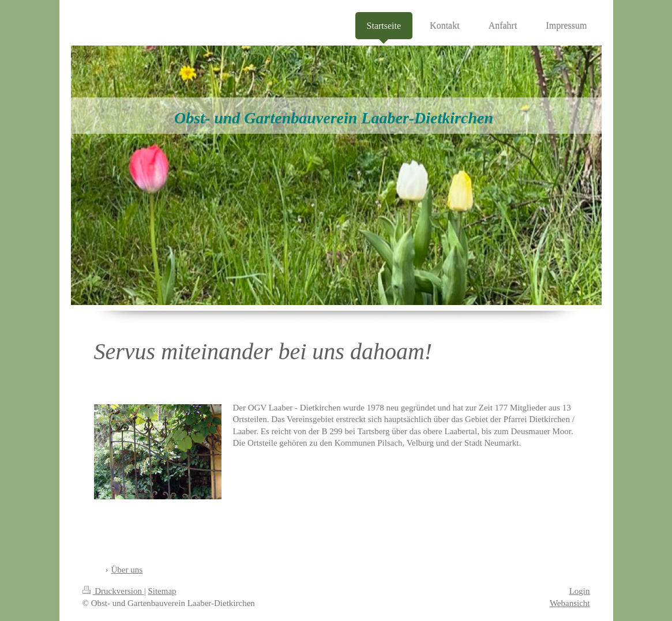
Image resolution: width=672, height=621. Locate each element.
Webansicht (570, 603)
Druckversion (113, 591)
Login (580, 591)
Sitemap (162, 591)
